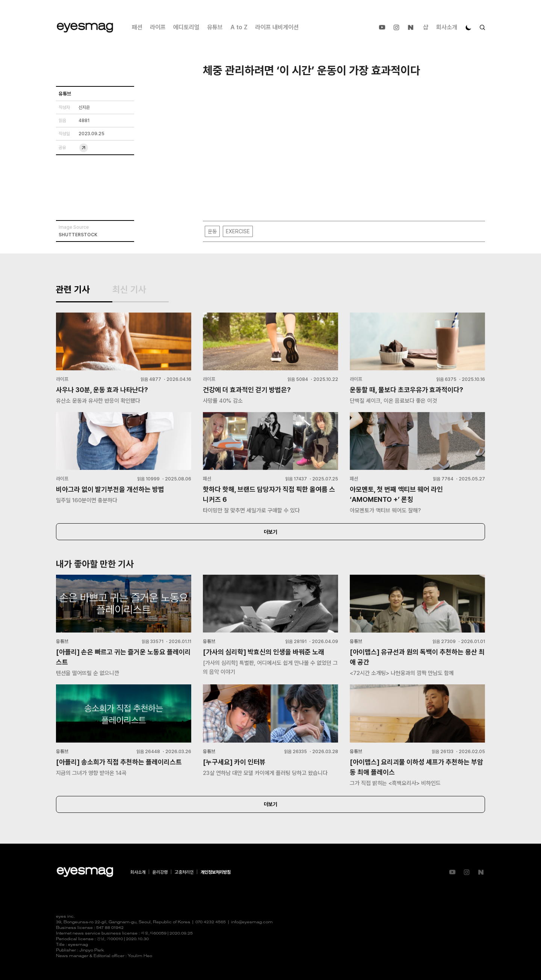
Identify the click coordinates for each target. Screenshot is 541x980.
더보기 (270, 532)
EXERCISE (238, 231)
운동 (212, 231)
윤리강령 (160, 872)
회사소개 (447, 27)
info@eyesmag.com (252, 922)
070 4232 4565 (211, 922)
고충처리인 (184, 872)
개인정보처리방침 (216, 872)
